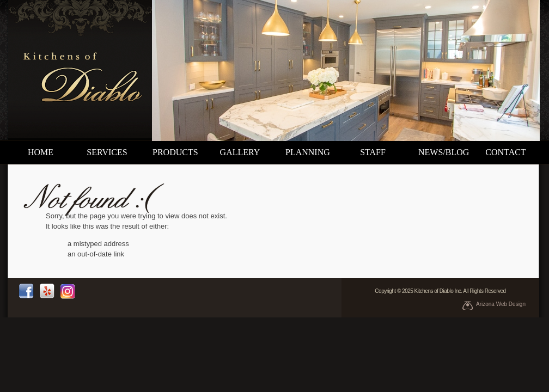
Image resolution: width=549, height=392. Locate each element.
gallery (240, 152)
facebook (26, 291)
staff (373, 152)
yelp (47, 291)
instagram (68, 291)
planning (308, 152)
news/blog (444, 152)
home (41, 152)
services (107, 152)
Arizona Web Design (501, 304)
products (175, 152)
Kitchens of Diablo (80, 70)
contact (505, 152)
